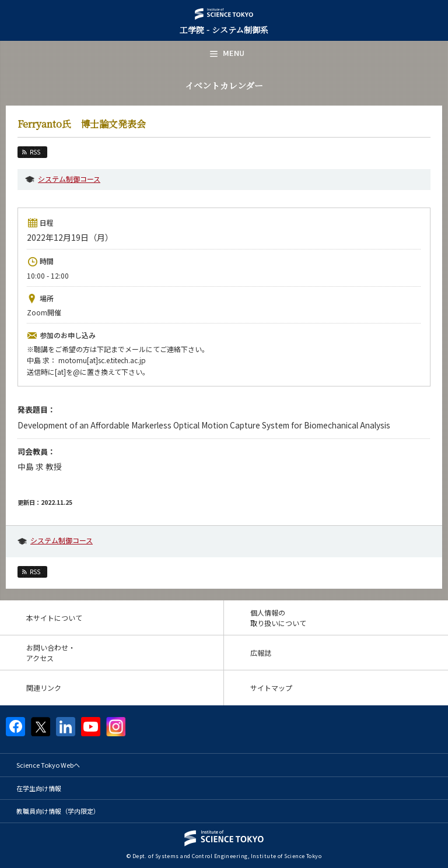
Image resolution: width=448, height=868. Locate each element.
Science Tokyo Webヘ (48, 765)
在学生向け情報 (39, 788)
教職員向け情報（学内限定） (58, 811)
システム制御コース (69, 179)
